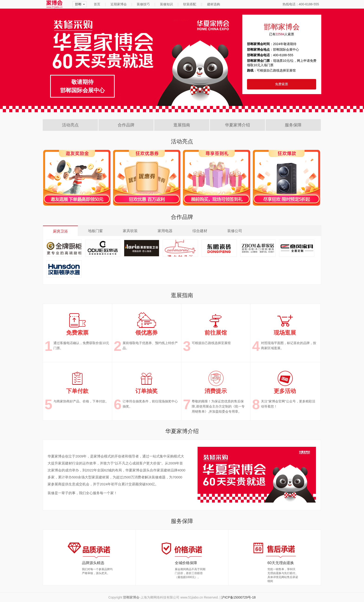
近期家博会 (119, 4)
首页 (97, 4)
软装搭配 (190, 4)
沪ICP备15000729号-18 (238, 597)
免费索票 (282, 84)
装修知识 (166, 4)
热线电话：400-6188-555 (301, 4)
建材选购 (214, 4)
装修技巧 (143, 4)
